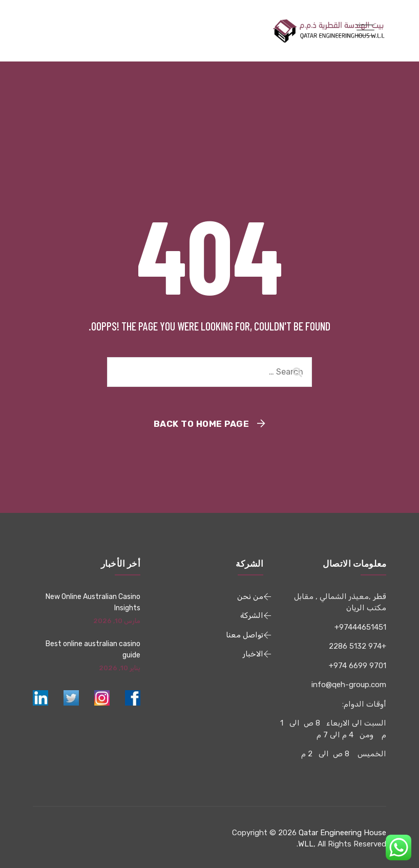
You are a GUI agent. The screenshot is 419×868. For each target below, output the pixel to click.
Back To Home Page (202, 424)
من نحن (250, 596)
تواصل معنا (245, 635)
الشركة (252, 615)
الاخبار (253, 654)
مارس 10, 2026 (117, 621)
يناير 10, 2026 (120, 668)
